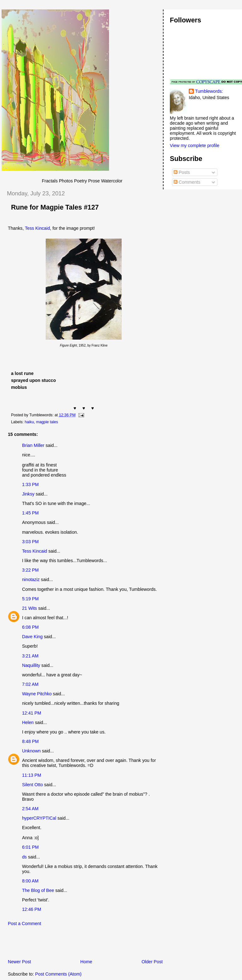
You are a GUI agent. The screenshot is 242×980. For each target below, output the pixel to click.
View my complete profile (195, 146)
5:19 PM (30, 599)
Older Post (152, 962)
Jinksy (28, 494)
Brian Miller (33, 445)
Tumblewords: (209, 91)
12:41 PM (32, 713)
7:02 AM (30, 684)
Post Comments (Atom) (58, 974)
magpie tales (47, 422)
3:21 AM (30, 656)
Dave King (32, 637)
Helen (28, 722)
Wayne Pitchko (37, 694)
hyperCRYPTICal (39, 818)
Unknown (31, 751)
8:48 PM (30, 741)
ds (24, 857)
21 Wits (29, 608)
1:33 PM (30, 484)
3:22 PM (30, 570)
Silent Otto (33, 785)
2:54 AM (30, 809)
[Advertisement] (75, 944)
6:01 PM (30, 847)
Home (86, 962)
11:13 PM (32, 775)
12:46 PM (32, 909)
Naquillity (31, 665)
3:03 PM (30, 542)
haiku (29, 422)
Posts (182, 172)
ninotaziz (31, 579)
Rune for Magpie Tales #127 (55, 207)
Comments (187, 182)
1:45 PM (30, 513)
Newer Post (19, 962)
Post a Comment (24, 924)
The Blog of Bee (38, 890)
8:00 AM (30, 881)
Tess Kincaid (37, 228)
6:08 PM (30, 627)
